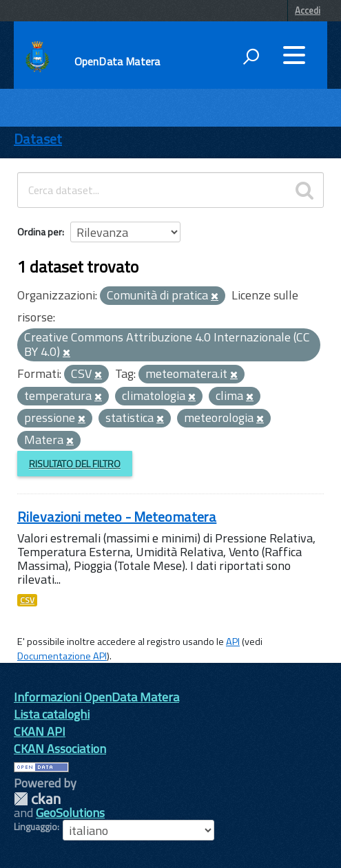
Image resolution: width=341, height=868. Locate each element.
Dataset (38, 139)
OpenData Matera (117, 61)
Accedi (308, 10)
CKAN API (40, 731)
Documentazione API (62, 656)
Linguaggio (35, 827)
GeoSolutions (70, 813)
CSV (27, 600)
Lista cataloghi (52, 714)
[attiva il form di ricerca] (251, 56)
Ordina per (40, 232)
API (233, 642)
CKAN (37, 799)
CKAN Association (60, 749)
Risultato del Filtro (75, 464)
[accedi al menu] (294, 55)
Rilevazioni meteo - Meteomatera (117, 517)
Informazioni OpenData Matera (96, 697)
